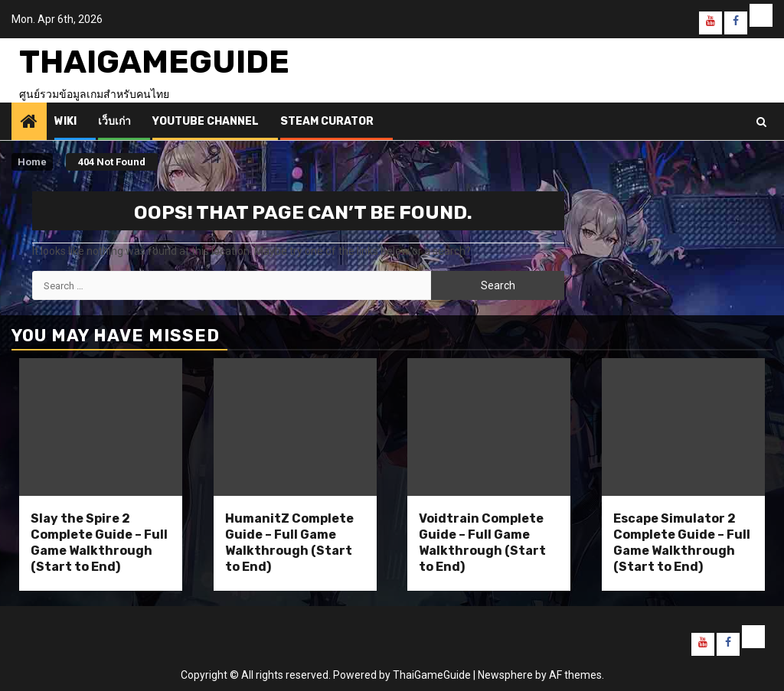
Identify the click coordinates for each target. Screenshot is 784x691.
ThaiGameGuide (154, 62)
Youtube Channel (206, 121)
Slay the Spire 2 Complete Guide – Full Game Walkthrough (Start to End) (99, 542)
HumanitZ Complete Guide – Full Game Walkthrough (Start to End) (289, 542)
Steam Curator (327, 121)
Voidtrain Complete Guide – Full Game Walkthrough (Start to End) (482, 542)
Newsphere (505, 675)
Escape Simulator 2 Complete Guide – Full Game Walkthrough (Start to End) (682, 542)
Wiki (65, 121)
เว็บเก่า (114, 121)
